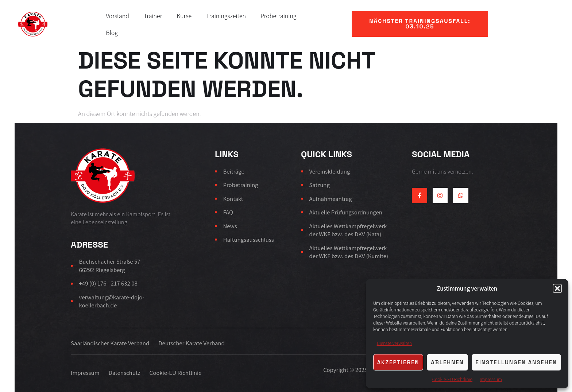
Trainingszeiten (226, 16)
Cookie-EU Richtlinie (452, 379)
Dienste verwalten (394, 343)
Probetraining (279, 16)
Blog (112, 32)
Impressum (491, 379)
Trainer (153, 16)
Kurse (184, 16)
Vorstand (117, 16)
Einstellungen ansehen (516, 362)
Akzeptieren (398, 362)
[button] (557, 288)
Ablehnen (447, 362)
